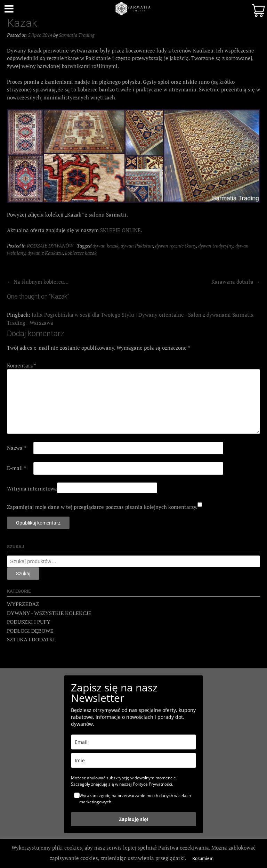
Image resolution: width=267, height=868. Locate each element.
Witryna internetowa (32, 488)
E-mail (17, 468)
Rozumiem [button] (203, 858)
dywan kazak (106, 246)
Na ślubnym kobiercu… (38, 282)
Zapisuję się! (133, 819)
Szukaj (23, 574)
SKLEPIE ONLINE (120, 230)
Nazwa (17, 448)
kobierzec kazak (81, 253)
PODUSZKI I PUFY (29, 622)
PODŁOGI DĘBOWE (30, 631)
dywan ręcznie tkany (176, 246)
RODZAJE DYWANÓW (50, 246)
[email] (133, 742)
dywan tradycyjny (216, 246)
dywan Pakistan (137, 246)
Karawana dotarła (236, 282)
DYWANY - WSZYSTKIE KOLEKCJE (49, 613)
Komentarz (22, 365)
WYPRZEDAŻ (23, 604)
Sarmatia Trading (77, 35)
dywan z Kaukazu (45, 253)
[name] (133, 760)
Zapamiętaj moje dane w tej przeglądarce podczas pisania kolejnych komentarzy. (102, 507)
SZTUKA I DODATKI (31, 640)
